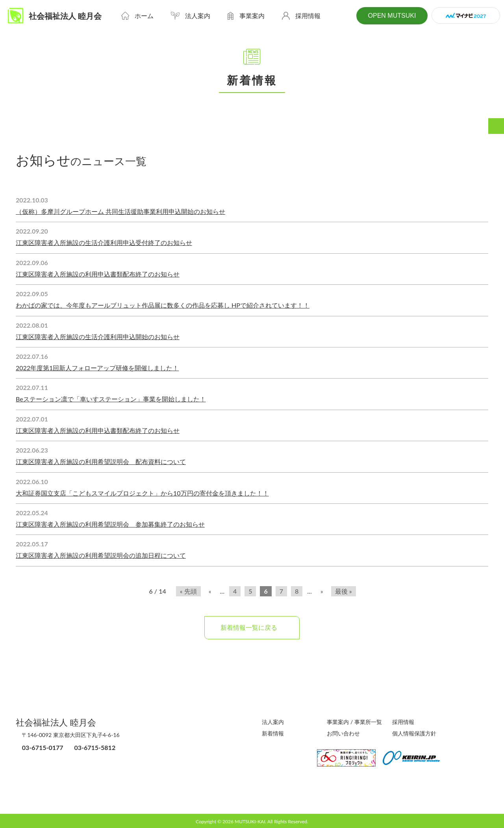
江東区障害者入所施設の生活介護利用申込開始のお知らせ (98, 337)
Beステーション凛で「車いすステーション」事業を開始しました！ (111, 399)
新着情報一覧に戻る (252, 627)
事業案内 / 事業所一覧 (354, 721)
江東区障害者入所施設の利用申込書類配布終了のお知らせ (98, 274)
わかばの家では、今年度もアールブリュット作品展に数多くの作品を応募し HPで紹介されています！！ (163, 305)
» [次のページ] (322, 591)
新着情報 (273, 733)
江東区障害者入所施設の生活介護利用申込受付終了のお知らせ (104, 242)
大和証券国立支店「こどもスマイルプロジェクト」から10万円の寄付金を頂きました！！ (142, 493)
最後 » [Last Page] (344, 591)
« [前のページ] (210, 591)
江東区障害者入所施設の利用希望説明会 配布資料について (101, 461)
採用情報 (403, 721)
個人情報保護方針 (414, 733)
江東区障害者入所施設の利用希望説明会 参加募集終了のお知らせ (110, 524)
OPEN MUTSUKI (391, 16)
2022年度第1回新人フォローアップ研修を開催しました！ (97, 368)
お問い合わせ (343, 733)
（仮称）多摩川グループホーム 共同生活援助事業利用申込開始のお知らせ (120, 211)
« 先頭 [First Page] (188, 591)
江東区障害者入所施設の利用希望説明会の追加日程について (101, 555)
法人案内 (273, 721)
